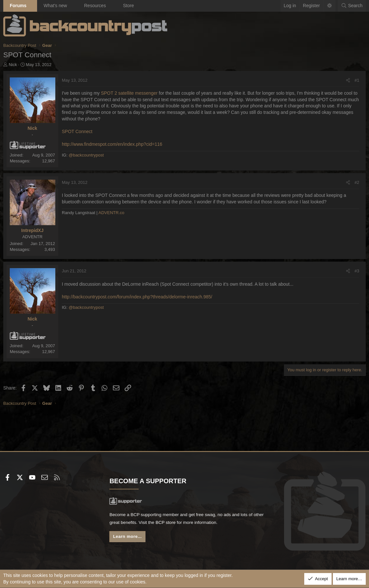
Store (128, 6)
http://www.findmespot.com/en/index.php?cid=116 (112, 144)
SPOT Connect (77, 131)
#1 (357, 80)
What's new (55, 6)
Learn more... (128, 537)
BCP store (180, 523)
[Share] (348, 80)
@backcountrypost (86, 155)
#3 (357, 271)
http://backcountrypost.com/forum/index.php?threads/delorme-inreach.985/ (137, 297)
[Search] (352, 6)
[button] (32, 6)
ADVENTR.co (111, 213)
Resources (95, 6)
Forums (18, 6)
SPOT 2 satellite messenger (129, 93)
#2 (357, 182)
